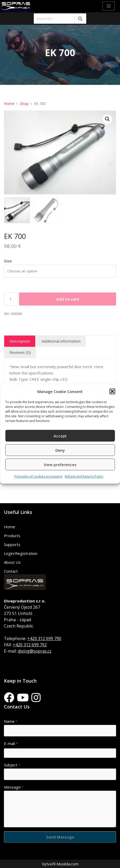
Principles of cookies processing (38, 476)
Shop (24, 104)
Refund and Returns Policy (84, 476)
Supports (12, 544)
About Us (12, 562)
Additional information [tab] (61, 341)
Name (11, 721)
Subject (12, 765)
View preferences (60, 465)
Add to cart (68, 299)
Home (9, 104)
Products (12, 536)
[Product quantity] (11, 299)
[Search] (54, 19)
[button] (112, 391)
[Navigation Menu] (109, 6)
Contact (11, 571)
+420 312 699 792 (30, 645)
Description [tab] (20, 341)
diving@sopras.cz (35, 651)
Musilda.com (67, 864)
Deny (60, 450)
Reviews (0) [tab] (20, 352)
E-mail (11, 743)
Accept (60, 436)
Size (8, 261)
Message (14, 787)
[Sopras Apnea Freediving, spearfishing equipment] (16, 6)
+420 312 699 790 (44, 638)
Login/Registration (21, 553)
